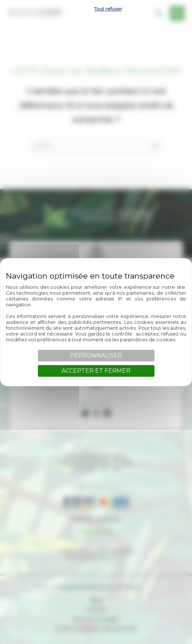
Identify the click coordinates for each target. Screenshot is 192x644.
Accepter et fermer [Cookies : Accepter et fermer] (96, 371)
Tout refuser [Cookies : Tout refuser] (108, 9)
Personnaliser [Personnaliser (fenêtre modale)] (96, 355)
